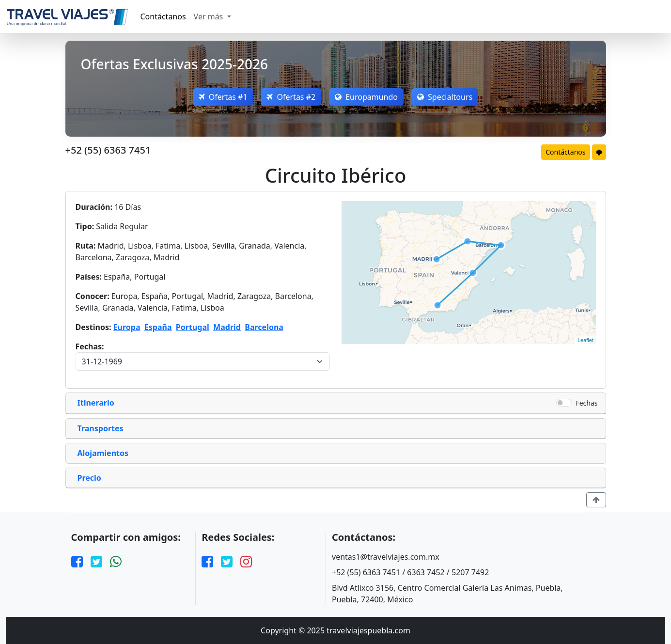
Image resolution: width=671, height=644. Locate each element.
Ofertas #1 (223, 97)
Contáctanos (163, 16)
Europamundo (366, 97)
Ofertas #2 (291, 97)
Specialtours (445, 97)
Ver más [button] (210, 16)
